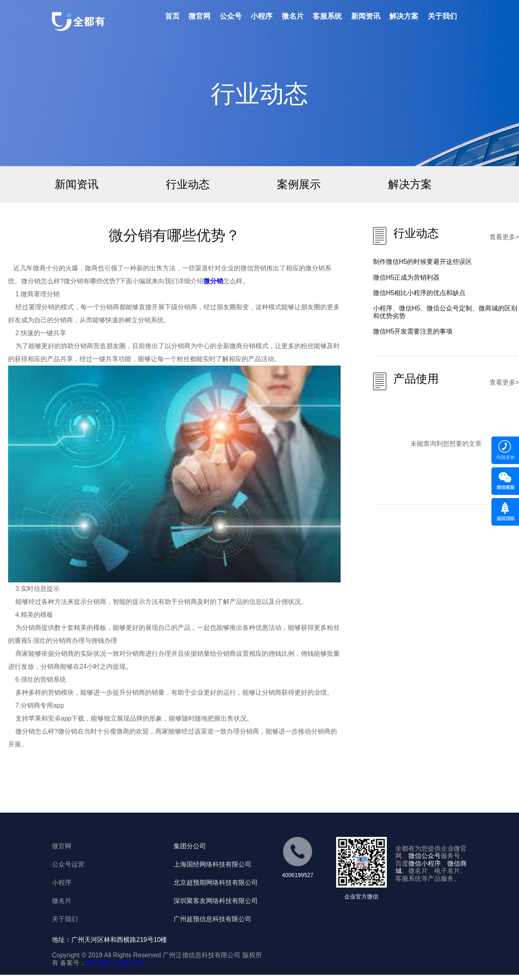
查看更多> (504, 237)
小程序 (262, 16)
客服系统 (327, 16)
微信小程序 (425, 863)
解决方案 (404, 16)
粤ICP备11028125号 (116, 963)
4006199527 (298, 875)
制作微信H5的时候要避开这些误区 (422, 262)
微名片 (293, 16)
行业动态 (188, 184)
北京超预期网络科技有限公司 (216, 883)
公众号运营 (68, 864)
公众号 (231, 16)
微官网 (199, 16)
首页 (172, 16)
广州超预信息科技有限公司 (212, 919)
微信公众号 (425, 856)
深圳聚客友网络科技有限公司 (216, 901)
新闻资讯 (366, 16)
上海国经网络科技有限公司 (212, 864)
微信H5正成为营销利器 (406, 277)
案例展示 (299, 184)
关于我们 (442, 16)
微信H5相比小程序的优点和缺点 (419, 293)
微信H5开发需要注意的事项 (413, 331)
